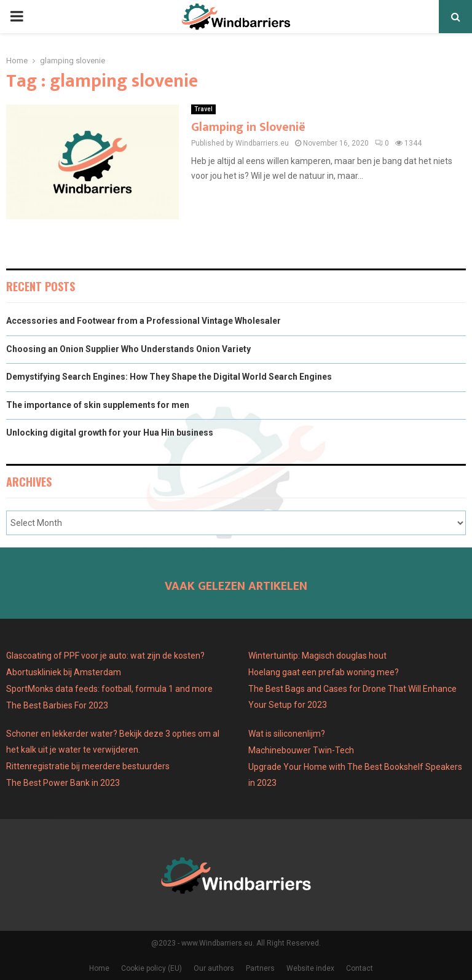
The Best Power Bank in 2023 (63, 783)
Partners (260, 968)
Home (99, 968)
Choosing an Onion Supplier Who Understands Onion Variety (128, 349)
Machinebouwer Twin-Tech (302, 750)
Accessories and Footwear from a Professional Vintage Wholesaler (144, 321)
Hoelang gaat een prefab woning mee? (324, 672)
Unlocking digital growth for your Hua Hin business (110, 433)
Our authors (214, 968)
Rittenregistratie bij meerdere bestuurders (88, 766)
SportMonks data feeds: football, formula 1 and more (109, 689)
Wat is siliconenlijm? (287, 734)
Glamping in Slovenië (248, 127)
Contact (360, 968)
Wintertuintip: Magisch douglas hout (317, 656)
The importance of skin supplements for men (98, 405)
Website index (310, 968)
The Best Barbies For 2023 (57, 705)
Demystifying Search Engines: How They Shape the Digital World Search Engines (169, 377)
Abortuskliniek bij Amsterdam (64, 672)
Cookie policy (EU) (151, 968)
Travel (203, 109)
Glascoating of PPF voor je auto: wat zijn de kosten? (105, 656)
